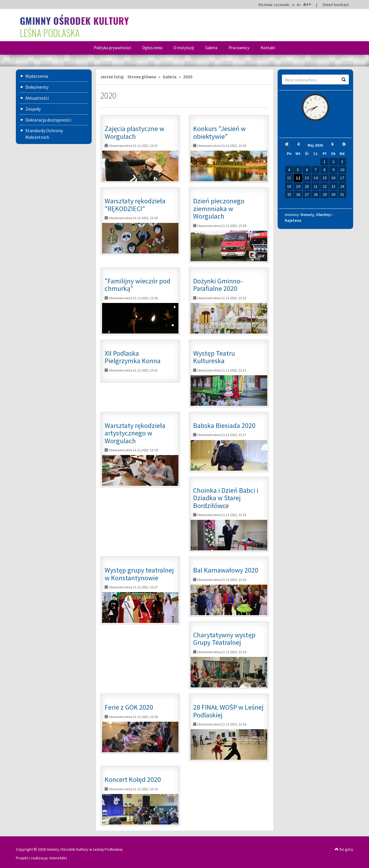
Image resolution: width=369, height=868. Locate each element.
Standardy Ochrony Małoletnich (44, 134)
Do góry (344, 849)
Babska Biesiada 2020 (224, 426)
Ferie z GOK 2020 (129, 707)
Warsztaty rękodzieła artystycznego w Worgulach (135, 433)
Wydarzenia (37, 76)
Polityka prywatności (112, 48)
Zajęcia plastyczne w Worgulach (134, 132)
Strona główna (142, 77)
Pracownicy (239, 48)
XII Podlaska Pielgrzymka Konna (133, 357)
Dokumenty (37, 87)
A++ (307, 4)
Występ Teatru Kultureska (214, 357)
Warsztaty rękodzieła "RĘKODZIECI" (135, 205)
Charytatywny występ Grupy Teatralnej (224, 639)
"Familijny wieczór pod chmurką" (138, 285)
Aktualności (37, 98)
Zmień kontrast (336, 5)
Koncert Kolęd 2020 (133, 779)
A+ (299, 5)
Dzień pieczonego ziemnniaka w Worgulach (219, 209)
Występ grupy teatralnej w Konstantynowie (139, 574)
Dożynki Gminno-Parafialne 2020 (218, 285)
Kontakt (268, 48)
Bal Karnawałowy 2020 (226, 570)
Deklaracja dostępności (48, 120)
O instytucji (184, 48)
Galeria (211, 48)
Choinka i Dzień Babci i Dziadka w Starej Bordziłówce (226, 498)
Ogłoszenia (152, 48)
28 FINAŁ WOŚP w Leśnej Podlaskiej (228, 711)
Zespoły (33, 109)
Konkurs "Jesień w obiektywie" (219, 132)
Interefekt (58, 858)
